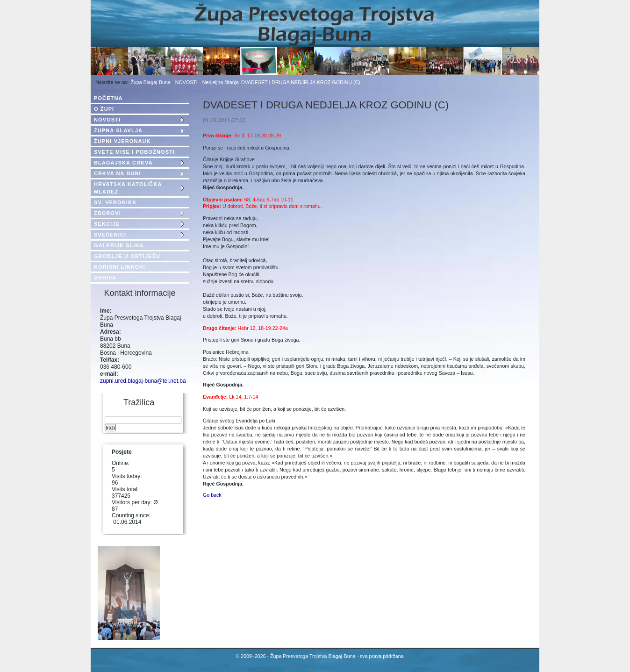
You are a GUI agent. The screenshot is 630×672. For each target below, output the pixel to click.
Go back (212, 495)
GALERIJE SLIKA (119, 245)
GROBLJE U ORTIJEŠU (127, 256)
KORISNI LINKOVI (120, 267)
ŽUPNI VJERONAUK (122, 141)
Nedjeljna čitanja (221, 82)
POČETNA (108, 98)
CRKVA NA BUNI (118, 173)
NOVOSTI (186, 82)
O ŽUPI (104, 109)
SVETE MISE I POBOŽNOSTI (134, 152)
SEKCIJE (107, 224)
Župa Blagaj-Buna (151, 82)
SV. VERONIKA (115, 202)
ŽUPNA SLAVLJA (118, 130)
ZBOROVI (107, 213)
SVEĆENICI (110, 235)
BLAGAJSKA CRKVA (123, 163)
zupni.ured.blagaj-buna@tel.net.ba (143, 381)
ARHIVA (105, 278)
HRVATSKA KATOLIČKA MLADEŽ (128, 188)
